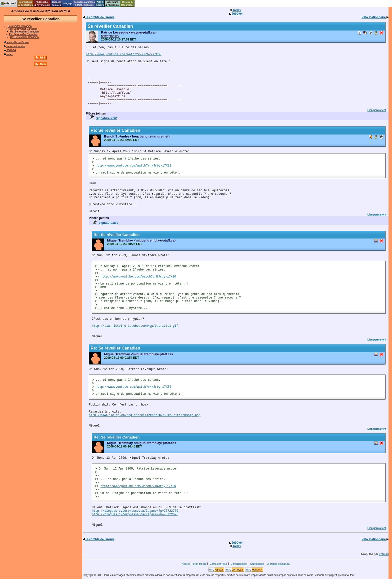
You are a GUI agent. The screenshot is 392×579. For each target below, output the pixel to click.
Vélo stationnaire (15, 46)
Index (8, 54)
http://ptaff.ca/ (110, 36)
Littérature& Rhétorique (113, 3)
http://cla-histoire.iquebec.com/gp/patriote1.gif (135, 326)
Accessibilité (257, 564)
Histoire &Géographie (127, 3)
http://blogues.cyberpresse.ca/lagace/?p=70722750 (135, 511)
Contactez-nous (218, 564)
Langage (67, 3)
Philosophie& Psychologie (42, 3)
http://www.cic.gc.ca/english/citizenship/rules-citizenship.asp (144, 415)
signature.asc (108, 223)
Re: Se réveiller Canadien (23, 29)
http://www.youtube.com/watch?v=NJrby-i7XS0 (123, 54)
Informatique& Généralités (25, 3)
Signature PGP (106, 118)
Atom (43, 64)
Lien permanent (377, 110)
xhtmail (384, 554)
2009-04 (10, 50)
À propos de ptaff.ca (278, 564)
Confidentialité (239, 564)
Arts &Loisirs (100, 3)
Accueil (186, 564)
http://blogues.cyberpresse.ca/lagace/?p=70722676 (135, 514)
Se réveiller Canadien (20, 26)
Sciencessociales (56, 3)
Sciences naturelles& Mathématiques (84, 3)
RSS (43, 58)
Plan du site (200, 564)
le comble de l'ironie (16, 42)
